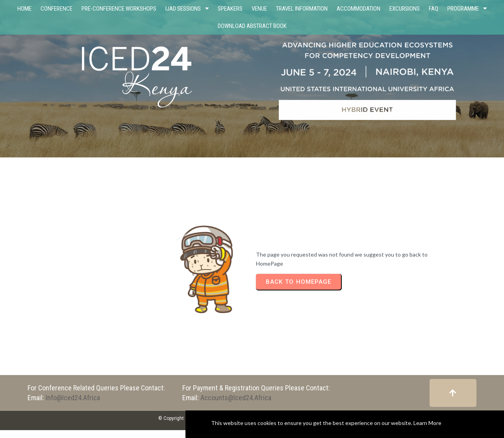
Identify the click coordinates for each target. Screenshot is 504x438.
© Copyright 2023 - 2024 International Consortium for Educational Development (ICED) (252, 418)
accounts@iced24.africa (236, 398)
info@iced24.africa (73, 398)
